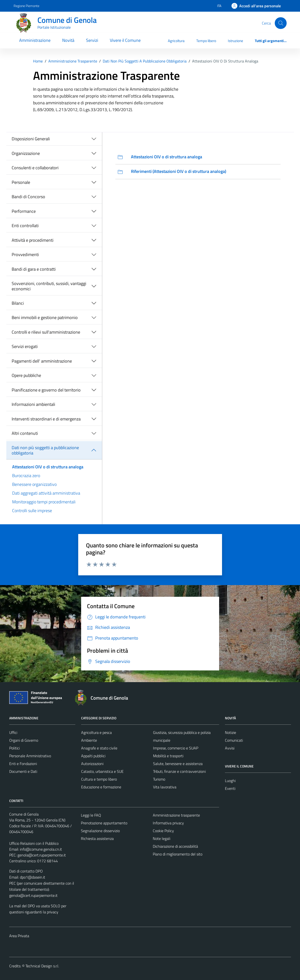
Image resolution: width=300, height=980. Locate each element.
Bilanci (18, 303)
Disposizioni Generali (31, 139)
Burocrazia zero (26, 476)
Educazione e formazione (101, 787)
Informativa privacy (168, 823)
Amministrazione (35, 40)
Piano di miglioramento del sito (178, 854)
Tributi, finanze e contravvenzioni (179, 771)
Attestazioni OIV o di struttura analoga (48, 467)
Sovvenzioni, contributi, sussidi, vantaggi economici (49, 286)
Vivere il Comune (125, 40)
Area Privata (19, 936)
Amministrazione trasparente (176, 815)
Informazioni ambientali (33, 404)
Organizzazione (26, 153)
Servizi (92, 40)
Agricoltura (176, 41)
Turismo (159, 779)
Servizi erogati (25, 346)
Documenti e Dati (23, 771)
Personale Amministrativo (30, 756)
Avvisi (230, 748)
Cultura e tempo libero (99, 779)
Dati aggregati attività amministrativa (46, 493)
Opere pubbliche (26, 375)
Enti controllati (25, 226)
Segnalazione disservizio (100, 831)
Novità (68, 40)
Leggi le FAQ (91, 815)
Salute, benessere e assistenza (178, 764)
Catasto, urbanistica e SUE (102, 771)
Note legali (162, 838)
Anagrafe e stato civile (99, 748)
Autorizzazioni (92, 764)
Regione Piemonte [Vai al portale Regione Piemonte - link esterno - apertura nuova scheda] (26, 6)
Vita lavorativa (165, 787)
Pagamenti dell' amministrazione (42, 361)
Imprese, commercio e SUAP (176, 748)
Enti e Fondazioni (23, 764)
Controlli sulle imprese (32, 511)
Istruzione (236, 41)
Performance (24, 211)
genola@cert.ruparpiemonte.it (42, 855)
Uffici (13, 732)
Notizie (231, 732)
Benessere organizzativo (34, 484)
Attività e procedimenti (33, 240)
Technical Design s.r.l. (42, 966)
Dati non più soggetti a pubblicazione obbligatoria (45, 450)
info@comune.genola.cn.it (41, 849)
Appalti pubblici (93, 756)
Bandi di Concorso (28, 197)
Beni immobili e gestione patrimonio (45, 317)
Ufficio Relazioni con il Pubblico (34, 843)
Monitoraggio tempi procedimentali (44, 502)
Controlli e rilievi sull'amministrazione (46, 332)
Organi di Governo (24, 740)
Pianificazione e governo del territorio (46, 390)
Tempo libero (206, 41)
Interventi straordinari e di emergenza (46, 419)
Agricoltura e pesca (96, 732)
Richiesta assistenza (97, 838)
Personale (21, 182)
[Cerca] (281, 23)
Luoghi (230, 781)
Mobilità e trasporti (168, 756)
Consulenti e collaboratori (35, 168)
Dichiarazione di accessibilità (175, 846)
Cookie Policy (163, 831)
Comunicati (234, 740)
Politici (14, 748)
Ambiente (89, 740)
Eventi (230, 788)
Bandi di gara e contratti (34, 269)
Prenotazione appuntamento (104, 823)
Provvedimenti (25, 254)
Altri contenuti (25, 433)
